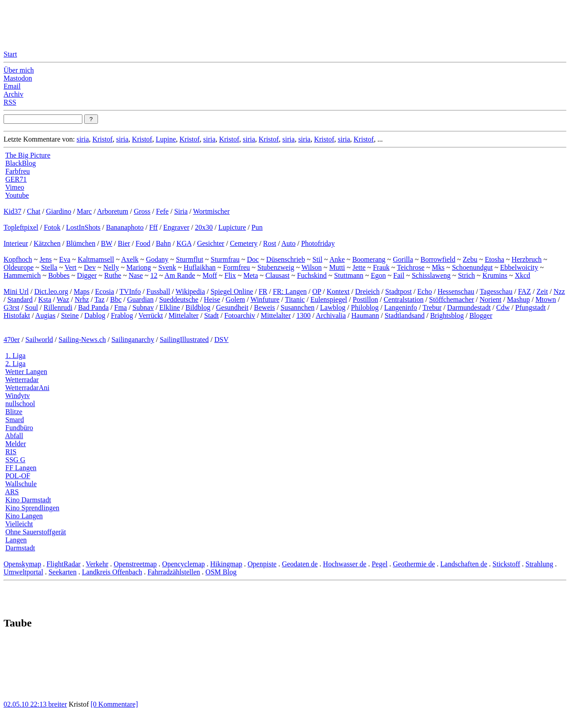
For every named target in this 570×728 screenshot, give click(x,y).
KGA (184, 243)
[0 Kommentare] (114, 704)
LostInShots (83, 227)
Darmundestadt (469, 307)
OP (317, 291)
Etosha (495, 259)
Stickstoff (506, 564)
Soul (31, 307)
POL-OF (18, 476)
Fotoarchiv (240, 315)
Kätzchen (47, 243)
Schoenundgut (472, 267)
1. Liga (15, 356)
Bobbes (59, 275)
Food (143, 243)
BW (107, 243)
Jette (359, 267)
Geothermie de (414, 564)
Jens (46, 259)
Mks (438, 267)
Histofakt (17, 315)
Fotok (52, 227)
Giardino (59, 211)
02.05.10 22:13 (26, 704)
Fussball (158, 291)
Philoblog (365, 307)
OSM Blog (221, 572)
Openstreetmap (135, 564)
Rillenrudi (58, 307)
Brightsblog (447, 315)
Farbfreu (18, 171)
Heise (212, 299)
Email (12, 86)
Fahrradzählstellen (174, 572)
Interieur (16, 243)
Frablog (122, 315)
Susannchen (297, 307)
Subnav (143, 307)
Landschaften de (464, 564)
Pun (257, 227)
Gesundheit (232, 307)
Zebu (470, 259)
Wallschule (21, 484)
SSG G (15, 460)
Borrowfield (438, 259)
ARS (12, 492)
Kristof (102, 139)
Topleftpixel (21, 227)
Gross (142, 211)
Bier (124, 243)
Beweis (264, 307)
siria (83, 139)
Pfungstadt (530, 307)
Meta (250, 275)
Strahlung (539, 564)
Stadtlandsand (405, 315)
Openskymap (22, 564)
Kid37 (12, 211)
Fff (153, 227)
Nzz (559, 291)
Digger (87, 275)
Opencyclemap (183, 564)
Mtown (546, 299)
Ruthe (113, 275)
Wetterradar (22, 380)
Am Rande (180, 275)
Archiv (13, 94)
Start (10, 54)
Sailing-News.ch (82, 340)
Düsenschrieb (286, 259)
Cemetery (244, 243)
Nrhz (82, 299)
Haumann (365, 315)
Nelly (111, 267)
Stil (318, 259)
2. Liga (15, 364)
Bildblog (198, 307)
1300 (303, 315)
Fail (399, 275)
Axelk (130, 259)
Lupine (166, 139)
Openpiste (262, 564)
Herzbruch (527, 259)
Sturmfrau (225, 259)
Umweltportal (23, 572)
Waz (63, 299)
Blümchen (81, 243)
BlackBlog (20, 163)
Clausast (277, 275)
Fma (120, 307)
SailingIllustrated (184, 340)
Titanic (295, 299)
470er (12, 340)
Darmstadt (20, 548)
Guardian (140, 299)
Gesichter (210, 243)
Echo (425, 291)
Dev (90, 267)
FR (263, 291)
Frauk (381, 267)
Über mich (19, 70)
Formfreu (236, 267)
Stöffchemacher (452, 299)
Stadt (211, 315)
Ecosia (105, 291)
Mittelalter (183, 315)
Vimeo (15, 187)
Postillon (365, 299)
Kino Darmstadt (28, 500)
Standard (20, 299)
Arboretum (113, 211)
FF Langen (21, 468)
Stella (49, 267)
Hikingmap (226, 564)
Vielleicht (19, 524)
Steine (70, 315)
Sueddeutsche (179, 299)
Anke (337, 259)
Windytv (18, 396)
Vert (71, 267)
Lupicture (232, 227)
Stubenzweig (276, 267)
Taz (100, 299)
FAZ (524, 291)
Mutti (337, 267)
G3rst (12, 307)
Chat (33, 211)
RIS (11, 452)
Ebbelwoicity (519, 267)
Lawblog (333, 307)
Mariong (139, 267)
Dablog (95, 315)
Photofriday (318, 243)
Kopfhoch (18, 259)
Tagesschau (496, 291)
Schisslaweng (431, 275)
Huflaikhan (199, 267)
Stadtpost (399, 291)
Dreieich (368, 291)
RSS (10, 102)
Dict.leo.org (51, 291)
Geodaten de (300, 564)
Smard (15, 420)
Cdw (503, 307)
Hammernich (22, 275)
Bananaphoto (125, 227)
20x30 (204, 227)
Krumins (495, 275)
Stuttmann (349, 275)
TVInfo (130, 291)
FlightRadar (63, 564)
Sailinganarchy (133, 340)
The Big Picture (28, 155)
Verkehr (97, 564)
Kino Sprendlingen (32, 508)
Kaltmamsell (96, 259)
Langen (16, 540)
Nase (136, 275)
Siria (181, 211)
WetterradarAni (27, 388)
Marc (84, 211)
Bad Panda (93, 307)
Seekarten (63, 572)
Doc (253, 259)
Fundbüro (19, 428)
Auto (289, 243)
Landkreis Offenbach (112, 572)
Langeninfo (401, 307)
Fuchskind (312, 275)
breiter (57, 704)
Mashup (518, 299)
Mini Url (16, 291)
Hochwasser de (344, 564)
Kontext (338, 291)
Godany (157, 259)
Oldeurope (19, 267)
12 (154, 275)
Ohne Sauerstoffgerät (36, 532)
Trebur (432, 307)
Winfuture (265, 299)
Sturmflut (189, 259)
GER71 (16, 179)
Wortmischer (212, 211)
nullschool (20, 404)
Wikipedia (190, 291)
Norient (491, 299)
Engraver (177, 227)
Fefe (162, 211)
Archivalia (331, 315)
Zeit (542, 291)
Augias (45, 315)
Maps (82, 291)
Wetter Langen (26, 372)
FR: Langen (290, 291)
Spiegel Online (232, 291)
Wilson (312, 267)
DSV (221, 340)
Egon (379, 275)
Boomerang (369, 259)
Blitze (14, 412)
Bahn (163, 243)
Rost (270, 243)
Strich (466, 275)
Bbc (116, 299)
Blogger (481, 315)
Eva (65, 259)
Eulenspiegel (329, 299)
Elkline (170, 307)
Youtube (17, 195)
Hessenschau (456, 291)
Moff (210, 275)
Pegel (380, 564)
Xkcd (523, 275)
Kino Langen (24, 516)
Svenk (167, 267)
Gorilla (403, 259)
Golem (236, 299)
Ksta (45, 299)
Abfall (14, 436)
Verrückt (151, 315)
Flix (230, 275)
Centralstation (403, 299)
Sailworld (39, 340)
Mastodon (18, 78)
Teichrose (411, 267)
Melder (16, 444)
